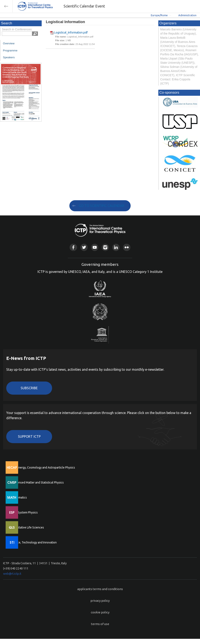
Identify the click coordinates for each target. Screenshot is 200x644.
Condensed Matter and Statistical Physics (37, 482)
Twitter (84, 247)
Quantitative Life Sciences (27, 527)
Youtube (95, 247)
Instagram (105, 247)
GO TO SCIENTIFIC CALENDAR (102, 206)
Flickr (127, 247)
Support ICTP (29, 436)
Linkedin (116, 247)
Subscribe (29, 388)
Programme (10, 50)
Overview (9, 43)
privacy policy (100, 601)
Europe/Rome (159, 15)
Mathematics (19, 497)
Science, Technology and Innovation (33, 542)
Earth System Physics (24, 512)
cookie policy (100, 612)
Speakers (9, 57)
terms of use (100, 624)
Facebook (73, 247)
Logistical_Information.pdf (71, 32)
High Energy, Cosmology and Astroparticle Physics (43, 467)
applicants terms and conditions (100, 589)
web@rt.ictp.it (12, 574)
